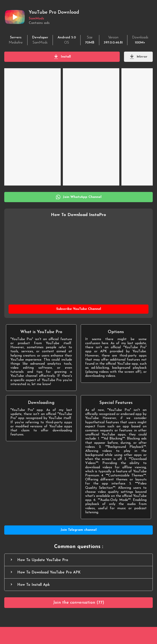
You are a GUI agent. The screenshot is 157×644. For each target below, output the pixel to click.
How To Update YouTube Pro (43, 560)
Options (116, 332)
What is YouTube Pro (41, 332)
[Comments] (78, 603)
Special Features (116, 403)
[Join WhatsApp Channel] (78, 197)
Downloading (41, 403)
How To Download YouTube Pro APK (49, 572)
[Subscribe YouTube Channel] (78, 309)
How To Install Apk (34, 585)
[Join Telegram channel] (78, 530)
